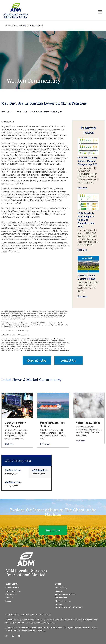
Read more (82, 188)
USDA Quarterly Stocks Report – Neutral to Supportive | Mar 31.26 (86, 220)
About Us (9, 598)
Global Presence (12, 588)
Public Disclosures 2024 (65, 594)
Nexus (8, 601)
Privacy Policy (61, 588)
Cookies (59, 604)
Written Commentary (33, 26)
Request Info (11, 594)
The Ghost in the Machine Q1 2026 (22, 470)
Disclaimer (60, 591)
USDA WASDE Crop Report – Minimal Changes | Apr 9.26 (87, 161)
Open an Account (13, 591)
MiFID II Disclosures (63, 601)
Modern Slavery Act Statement (69, 607)
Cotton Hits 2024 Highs (88, 423)
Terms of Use (61, 598)
